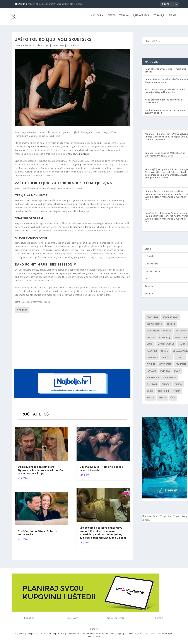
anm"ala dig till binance (158, 215)
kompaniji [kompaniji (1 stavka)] (165, 339)
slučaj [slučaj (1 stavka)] (179, 386)
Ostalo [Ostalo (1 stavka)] (180, 360)
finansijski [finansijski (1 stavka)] (153, 333)
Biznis (173, 18)
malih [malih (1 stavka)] (150, 346)
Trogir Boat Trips (169, 518)
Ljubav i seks (141, 18)
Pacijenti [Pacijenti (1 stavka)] (181, 366)
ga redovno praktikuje (78, 156)
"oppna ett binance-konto (159, 136)
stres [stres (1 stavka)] (150, 393)
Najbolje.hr (20, 636)
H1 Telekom (46, 636)
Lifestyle (149, 258)
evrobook (30, 47)
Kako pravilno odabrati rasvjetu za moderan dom (163, 103)
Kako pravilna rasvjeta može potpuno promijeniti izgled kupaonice (165, 93)
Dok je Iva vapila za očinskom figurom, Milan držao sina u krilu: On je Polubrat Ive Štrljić (40, 472)
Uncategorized (153, 273)
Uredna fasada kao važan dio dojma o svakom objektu (165, 113)
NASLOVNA (97, 18)
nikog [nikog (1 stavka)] (165, 353)
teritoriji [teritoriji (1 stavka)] (163, 393)
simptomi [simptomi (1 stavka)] (152, 386)
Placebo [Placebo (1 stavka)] (151, 373)
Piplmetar (110, 636)
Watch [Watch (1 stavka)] (151, 400)
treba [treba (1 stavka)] (177, 393)
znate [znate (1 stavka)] (162, 400)
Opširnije (22, 312)
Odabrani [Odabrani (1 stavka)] (152, 360)
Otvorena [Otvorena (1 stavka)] (165, 366)
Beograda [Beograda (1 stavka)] (152, 319)
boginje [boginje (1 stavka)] (171, 326)
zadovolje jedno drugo (84, 229)
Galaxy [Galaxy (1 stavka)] (167, 333)
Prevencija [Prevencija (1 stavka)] (153, 380)
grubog (78, 167)
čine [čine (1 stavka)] (173, 400)
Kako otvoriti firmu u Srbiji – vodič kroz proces (166, 72)
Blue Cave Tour (150, 518)
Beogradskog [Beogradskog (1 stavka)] (170, 319)
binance (149, 155)
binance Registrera (155, 193)
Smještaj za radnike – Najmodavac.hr (132, 636)
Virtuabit (90, 636)
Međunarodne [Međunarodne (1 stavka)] (166, 346)
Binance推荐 (151, 172)
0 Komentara (73, 47)
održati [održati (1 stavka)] (167, 360)
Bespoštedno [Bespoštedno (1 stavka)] (154, 326)
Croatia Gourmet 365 (76, 636)
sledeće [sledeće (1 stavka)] (166, 386)
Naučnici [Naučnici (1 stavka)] (152, 353)
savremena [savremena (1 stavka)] (170, 380)
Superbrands (59, 636)
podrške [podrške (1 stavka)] (165, 373)
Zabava (124, 18)
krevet (44, 149)
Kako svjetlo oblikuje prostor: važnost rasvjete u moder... (56, 4)
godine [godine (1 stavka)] (151, 339)
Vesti (111, 18)
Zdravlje (159, 18)
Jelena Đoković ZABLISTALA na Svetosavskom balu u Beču (165, 156)
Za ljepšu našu (33, 636)
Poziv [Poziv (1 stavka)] (177, 373)
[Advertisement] (73, 343)
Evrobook (100, 636)
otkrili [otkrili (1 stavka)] (151, 366)
